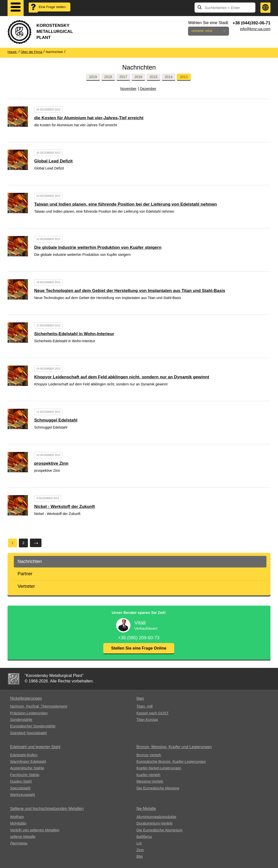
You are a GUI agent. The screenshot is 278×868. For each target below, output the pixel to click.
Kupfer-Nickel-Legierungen (159, 768)
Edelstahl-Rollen (24, 755)
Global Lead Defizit (53, 161)
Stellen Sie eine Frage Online (139, 648)
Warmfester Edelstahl (28, 761)
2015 (153, 77)
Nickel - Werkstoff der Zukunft (65, 507)
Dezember (148, 89)
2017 (123, 77)
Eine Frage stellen (49, 10)
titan (140, 698)
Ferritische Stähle (25, 775)
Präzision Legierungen (29, 713)
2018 (108, 77)
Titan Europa (147, 719)
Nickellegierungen (26, 698)
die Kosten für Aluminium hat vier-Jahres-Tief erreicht (89, 118)
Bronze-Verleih (149, 755)
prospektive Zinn (51, 463)
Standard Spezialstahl (28, 733)
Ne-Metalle (146, 809)
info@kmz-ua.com (255, 29)
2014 (169, 77)
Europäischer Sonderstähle (33, 726)
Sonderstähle (21, 719)
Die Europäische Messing (158, 788)
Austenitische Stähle (27, 768)
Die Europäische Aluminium (159, 830)
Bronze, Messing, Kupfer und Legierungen (174, 747)
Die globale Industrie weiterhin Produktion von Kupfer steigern (98, 247)
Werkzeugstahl (22, 795)
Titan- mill (145, 706)
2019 (93, 77)
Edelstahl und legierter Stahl (35, 747)
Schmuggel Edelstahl (56, 420)
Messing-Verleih (150, 781)
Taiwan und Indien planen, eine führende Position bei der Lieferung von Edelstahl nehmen (126, 204)
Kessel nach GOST (153, 713)
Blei (140, 856)
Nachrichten (30, 561)
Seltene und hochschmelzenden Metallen (47, 809)
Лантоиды (19, 843)
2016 (138, 77)
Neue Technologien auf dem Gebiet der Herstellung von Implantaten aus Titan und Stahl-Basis (130, 291)
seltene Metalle (23, 836)
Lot (139, 843)
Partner (25, 574)
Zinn (140, 850)
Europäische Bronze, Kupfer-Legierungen (171, 761)
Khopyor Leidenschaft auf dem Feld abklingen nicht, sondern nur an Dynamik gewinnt (122, 377)
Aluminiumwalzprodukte (156, 817)
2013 (184, 77)
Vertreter (26, 586)
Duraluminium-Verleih (154, 823)
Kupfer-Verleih (148, 775)
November (128, 89)
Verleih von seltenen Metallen (35, 830)
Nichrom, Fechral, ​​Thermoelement (39, 706)
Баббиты (144, 836)
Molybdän (18, 823)
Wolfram (17, 817)
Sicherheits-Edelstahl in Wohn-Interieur (74, 334)
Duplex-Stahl (21, 781)
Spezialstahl (20, 788)
